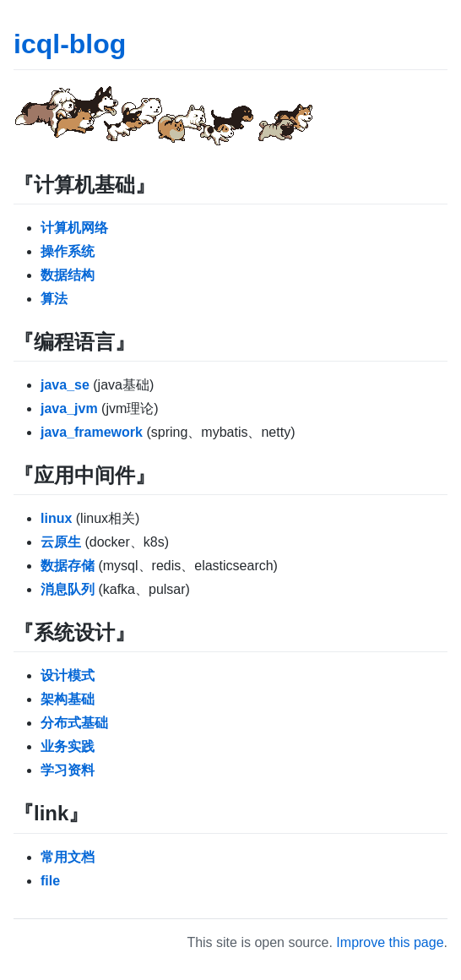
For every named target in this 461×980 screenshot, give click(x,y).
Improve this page (390, 942)
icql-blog (70, 44)
